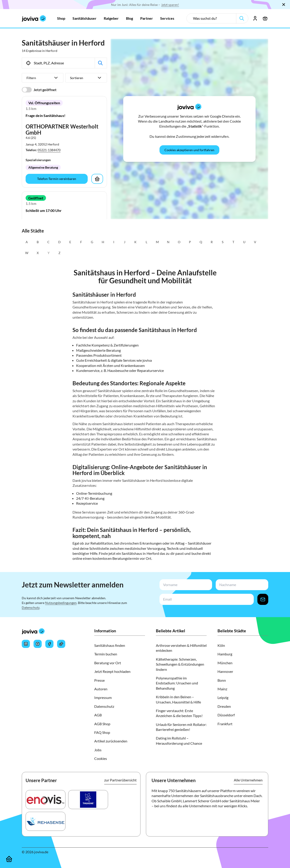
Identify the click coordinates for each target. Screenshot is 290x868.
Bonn (222, 680)
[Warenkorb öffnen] (265, 18)
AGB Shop (102, 724)
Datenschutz (31, 607)
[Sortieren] (86, 78)
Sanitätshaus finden (110, 645)
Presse (99, 680)
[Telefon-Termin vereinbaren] (57, 179)
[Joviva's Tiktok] (61, 644)
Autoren (101, 689)
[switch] (27, 90)
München (225, 663)
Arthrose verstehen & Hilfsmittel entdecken (181, 648)
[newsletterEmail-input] (206, 599)
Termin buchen (106, 654)
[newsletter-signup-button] (263, 599)
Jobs (98, 750)
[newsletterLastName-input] (241, 585)
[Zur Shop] (61, 18)
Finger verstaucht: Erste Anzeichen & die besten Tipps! (179, 713)
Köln (221, 645)
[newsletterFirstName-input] (185, 585)
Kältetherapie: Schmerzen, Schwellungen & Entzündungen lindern (180, 664)
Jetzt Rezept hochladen (112, 671)
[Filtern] (43, 78)
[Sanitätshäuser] (9, 859)
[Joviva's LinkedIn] (26, 644)
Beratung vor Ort (108, 663)
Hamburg (225, 654)
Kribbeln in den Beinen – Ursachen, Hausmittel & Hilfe (178, 699)
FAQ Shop (102, 732)
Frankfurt (225, 724)
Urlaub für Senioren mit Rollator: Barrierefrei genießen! (181, 727)
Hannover (225, 671)
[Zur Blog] (129, 18)
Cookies (101, 758)
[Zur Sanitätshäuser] (85, 18)
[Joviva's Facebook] (49, 644)
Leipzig (223, 697)
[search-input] (213, 18)
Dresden (224, 706)
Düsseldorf (226, 715)
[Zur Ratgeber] (111, 18)
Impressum (103, 697)
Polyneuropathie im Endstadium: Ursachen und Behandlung (177, 683)
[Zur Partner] (147, 18)
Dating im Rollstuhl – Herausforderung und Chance (179, 741)
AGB (98, 715)
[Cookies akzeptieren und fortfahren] (189, 150)
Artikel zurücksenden (111, 741)
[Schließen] (284, 5)
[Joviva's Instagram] (38, 644)
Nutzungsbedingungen (61, 603)
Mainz (222, 689)
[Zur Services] (167, 18)
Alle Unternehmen (248, 780)
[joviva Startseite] (34, 18)
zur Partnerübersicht (120, 780)
